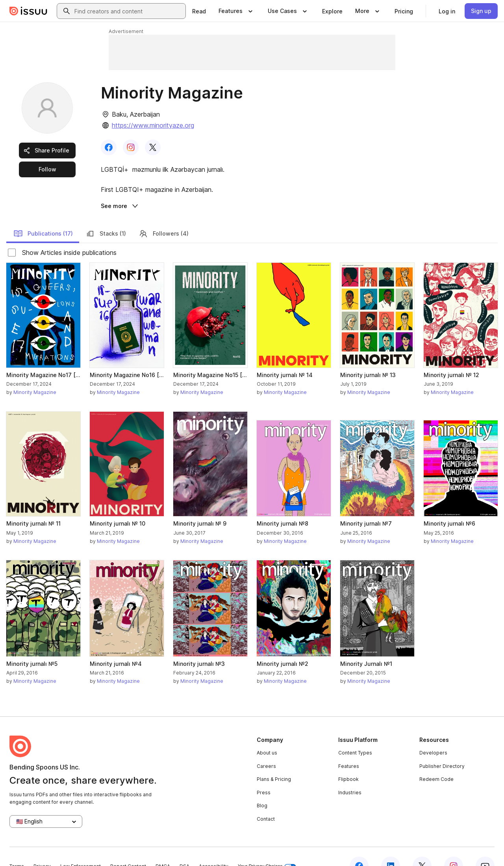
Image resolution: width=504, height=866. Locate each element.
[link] (199, 11)
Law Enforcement (81, 847)
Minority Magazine (35, 373)
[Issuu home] (28, 11)
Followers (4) (164, 215)
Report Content (128, 847)
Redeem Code (436, 760)
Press (264, 774)
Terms (17, 847)
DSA (184, 847)
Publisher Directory (442, 747)
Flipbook (348, 760)
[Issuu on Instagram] (454, 847)
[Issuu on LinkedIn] (391, 847)
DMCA (163, 847)
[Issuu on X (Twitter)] (422, 847)
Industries (350, 774)
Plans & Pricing (274, 760)
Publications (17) (43, 215)
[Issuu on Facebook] (359, 847)
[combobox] (128, 11)
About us (267, 734)
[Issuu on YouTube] (485, 847)
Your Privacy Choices (267, 848)
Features (349, 747)
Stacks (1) (106, 215)
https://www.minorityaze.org (153, 125)
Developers (433, 734)
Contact (266, 800)
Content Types (355, 734)
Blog (262, 787)
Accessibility (214, 847)
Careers (266, 747)
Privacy (42, 847)
